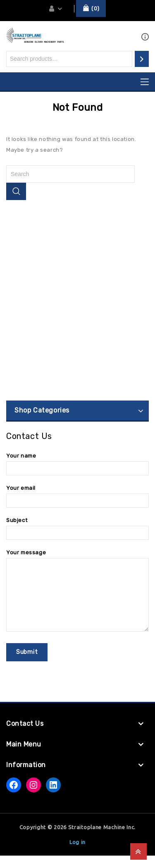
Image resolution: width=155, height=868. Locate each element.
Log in (77, 854)
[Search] (142, 59)
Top (138, 851)
